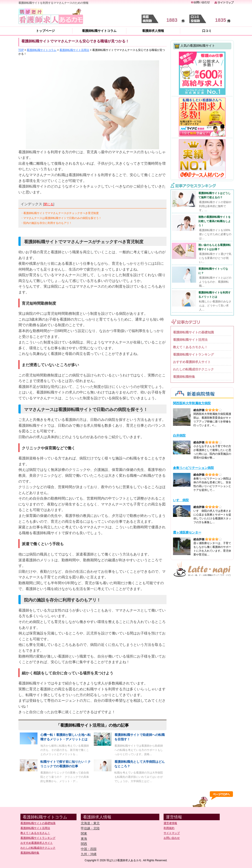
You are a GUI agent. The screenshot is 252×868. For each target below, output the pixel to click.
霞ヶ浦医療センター (187, 532)
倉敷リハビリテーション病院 (193, 468)
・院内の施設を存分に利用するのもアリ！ (46, 223)
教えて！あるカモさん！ (190, 347)
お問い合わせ (172, 838)
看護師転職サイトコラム (99, 31)
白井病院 (179, 435)
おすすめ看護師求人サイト (192, 362)
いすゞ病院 (181, 500)
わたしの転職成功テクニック (193, 369)
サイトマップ (172, 833)
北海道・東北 (90, 823)
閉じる (49, 204)
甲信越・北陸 (90, 828)
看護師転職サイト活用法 (190, 340)
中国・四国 (89, 849)
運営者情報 (170, 823)
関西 (84, 844)
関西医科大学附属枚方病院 (192, 403)
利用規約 (169, 828)
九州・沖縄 (89, 854)
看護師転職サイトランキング (193, 354)
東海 (84, 839)
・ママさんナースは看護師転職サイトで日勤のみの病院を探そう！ (61, 218)
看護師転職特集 (184, 377)
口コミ (207, 31)
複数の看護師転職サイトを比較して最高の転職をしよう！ (215, 221)
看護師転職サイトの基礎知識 (193, 332)
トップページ (45, 31)
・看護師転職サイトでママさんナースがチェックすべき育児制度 (60, 213)
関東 (84, 833)
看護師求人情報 (153, 31)
